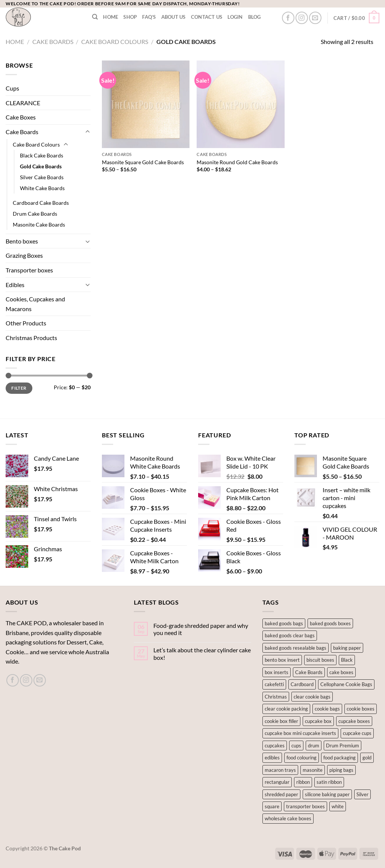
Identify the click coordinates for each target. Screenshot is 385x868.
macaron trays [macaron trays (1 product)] (280, 770)
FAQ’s (149, 17)
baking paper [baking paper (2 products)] (347, 648)
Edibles (15, 285)
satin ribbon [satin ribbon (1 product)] (329, 782)
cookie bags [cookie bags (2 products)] (327, 709)
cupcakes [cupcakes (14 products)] (275, 746)
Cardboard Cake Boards (41, 203)
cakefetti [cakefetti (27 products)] (274, 684)
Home (111, 17)
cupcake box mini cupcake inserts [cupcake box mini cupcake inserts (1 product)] (300, 733)
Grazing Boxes (24, 255)
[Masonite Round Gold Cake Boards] (240, 104)
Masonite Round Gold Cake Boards (237, 162)
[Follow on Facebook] (288, 18)
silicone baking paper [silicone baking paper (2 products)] (327, 794)
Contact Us (207, 17)
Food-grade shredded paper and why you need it (201, 629)
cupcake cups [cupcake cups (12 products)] (357, 733)
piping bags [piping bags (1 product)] (341, 770)
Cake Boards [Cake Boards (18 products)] (309, 672)
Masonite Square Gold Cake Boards (143, 162)
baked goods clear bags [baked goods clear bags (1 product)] (290, 635)
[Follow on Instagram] (302, 18)
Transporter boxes (29, 270)
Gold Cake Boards (41, 166)
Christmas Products (31, 338)
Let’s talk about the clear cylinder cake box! (202, 653)
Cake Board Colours (115, 42)
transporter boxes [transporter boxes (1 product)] (305, 806)
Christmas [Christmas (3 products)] (276, 697)
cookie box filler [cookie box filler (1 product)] (281, 721)
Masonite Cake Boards (39, 225)
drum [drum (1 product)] (314, 746)
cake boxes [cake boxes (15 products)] (341, 672)
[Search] (95, 17)
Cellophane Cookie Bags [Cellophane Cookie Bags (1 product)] (346, 684)
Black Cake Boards (42, 155)
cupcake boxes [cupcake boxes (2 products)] (354, 721)
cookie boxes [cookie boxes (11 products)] (361, 709)
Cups (12, 88)
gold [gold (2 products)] (367, 758)
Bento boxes (22, 241)
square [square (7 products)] (272, 806)
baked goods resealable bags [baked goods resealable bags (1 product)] (296, 648)
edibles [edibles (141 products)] (272, 758)
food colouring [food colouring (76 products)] (302, 758)
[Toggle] (88, 132)
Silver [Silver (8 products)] (362, 794)
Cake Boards (53, 42)
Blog (255, 17)
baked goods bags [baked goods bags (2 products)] (284, 623)
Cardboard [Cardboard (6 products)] (302, 684)
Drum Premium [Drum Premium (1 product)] (343, 746)
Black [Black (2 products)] (347, 660)
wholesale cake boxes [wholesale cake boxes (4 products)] (288, 818)
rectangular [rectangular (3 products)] (277, 782)
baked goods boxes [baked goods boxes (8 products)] (330, 623)
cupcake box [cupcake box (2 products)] (318, 721)
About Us (174, 17)
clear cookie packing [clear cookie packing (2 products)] (286, 709)
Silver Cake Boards (42, 177)
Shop (130, 17)
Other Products (26, 323)
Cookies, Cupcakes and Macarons (35, 304)
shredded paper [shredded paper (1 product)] (281, 794)
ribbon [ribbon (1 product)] (303, 782)
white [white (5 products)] (338, 806)
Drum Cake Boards (35, 214)
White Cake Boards (42, 188)
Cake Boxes (21, 117)
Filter (19, 388)
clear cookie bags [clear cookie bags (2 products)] (312, 697)
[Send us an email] (315, 18)
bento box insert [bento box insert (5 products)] (282, 660)
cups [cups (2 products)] (296, 746)
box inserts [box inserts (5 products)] (277, 672)
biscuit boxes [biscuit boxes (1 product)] (320, 660)
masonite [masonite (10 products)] (313, 770)
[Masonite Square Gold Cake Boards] (146, 104)
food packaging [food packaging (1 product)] (340, 758)
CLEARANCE (23, 103)
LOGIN (235, 17)
